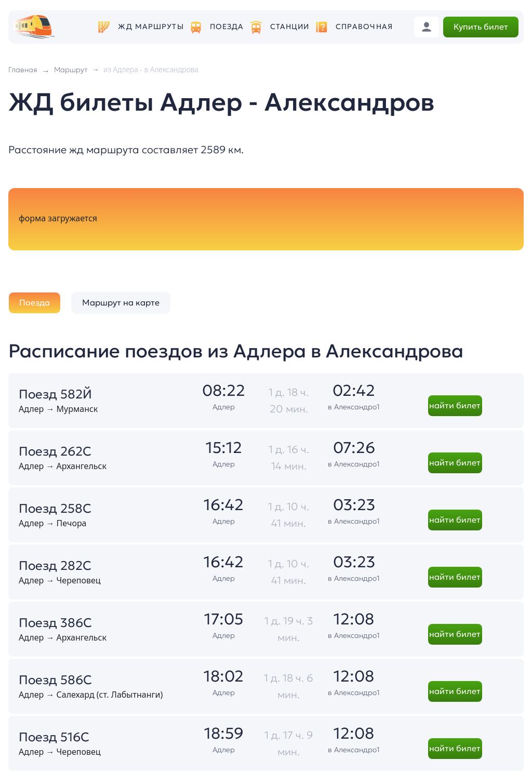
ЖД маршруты (151, 27)
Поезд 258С (55, 509)
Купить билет (481, 26)
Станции (290, 27)
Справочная (364, 27)
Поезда (227, 27)
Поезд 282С (55, 566)
